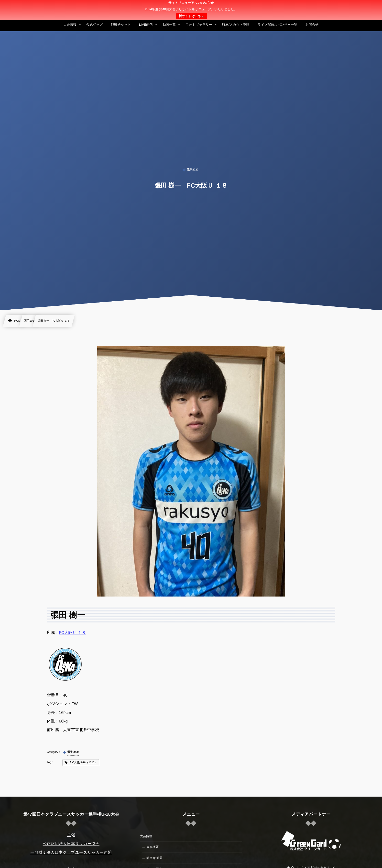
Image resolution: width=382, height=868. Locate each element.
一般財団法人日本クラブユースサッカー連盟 (71, 853)
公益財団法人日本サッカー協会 (71, 844)
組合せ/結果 (154, 858)
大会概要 (153, 847)
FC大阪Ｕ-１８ (72, 633)
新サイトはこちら (192, 16)
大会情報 (146, 836)
